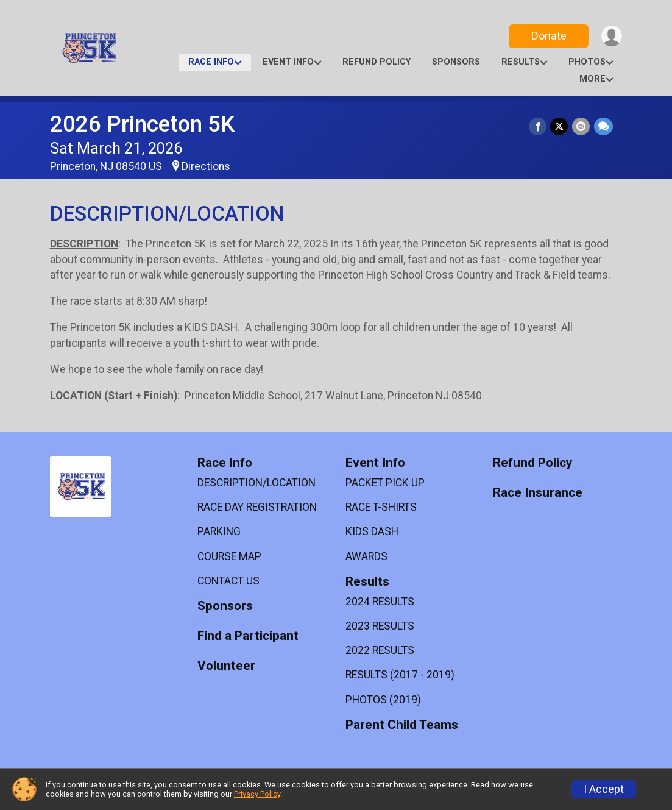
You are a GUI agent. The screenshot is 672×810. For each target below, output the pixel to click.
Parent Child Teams (402, 725)
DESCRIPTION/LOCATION (256, 483)
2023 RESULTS (380, 626)
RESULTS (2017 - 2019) (400, 675)
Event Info (288, 62)
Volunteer (226, 666)
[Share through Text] (603, 126)
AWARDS (366, 556)
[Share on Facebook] (539, 126)
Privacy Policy (257, 794)
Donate (548, 36)
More (592, 79)
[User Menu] (611, 36)
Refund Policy (377, 62)
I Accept (604, 789)
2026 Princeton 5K (142, 124)
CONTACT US (228, 581)
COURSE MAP (229, 556)
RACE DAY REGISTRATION (257, 507)
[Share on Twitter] (560, 126)
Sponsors (456, 62)
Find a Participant (248, 636)
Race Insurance (538, 493)
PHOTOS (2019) (383, 700)
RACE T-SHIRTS (381, 507)
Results (521, 62)
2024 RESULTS (380, 602)
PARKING (219, 531)
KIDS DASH (372, 531)
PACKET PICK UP (385, 483)
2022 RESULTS (380, 650)
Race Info (211, 62)
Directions (206, 166)
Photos (587, 62)
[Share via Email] (582, 126)
